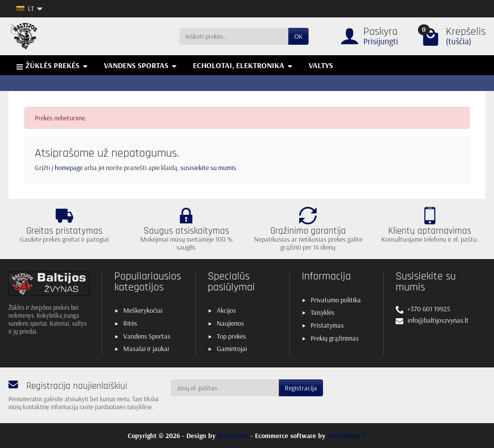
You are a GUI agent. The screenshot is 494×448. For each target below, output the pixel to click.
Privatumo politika (336, 300)
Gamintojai (232, 349)
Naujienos (230, 323)
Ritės (130, 323)
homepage (69, 168)
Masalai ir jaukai (146, 349)
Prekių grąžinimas (335, 338)
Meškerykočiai (143, 310)
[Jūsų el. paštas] (225, 388)
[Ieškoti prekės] (234, 36)
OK (298, 36)
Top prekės (231, 336)
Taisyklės (323, 312)
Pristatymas (327, 325)
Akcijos (226, 310)
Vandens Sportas (147, 336)
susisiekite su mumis (208, 168)
